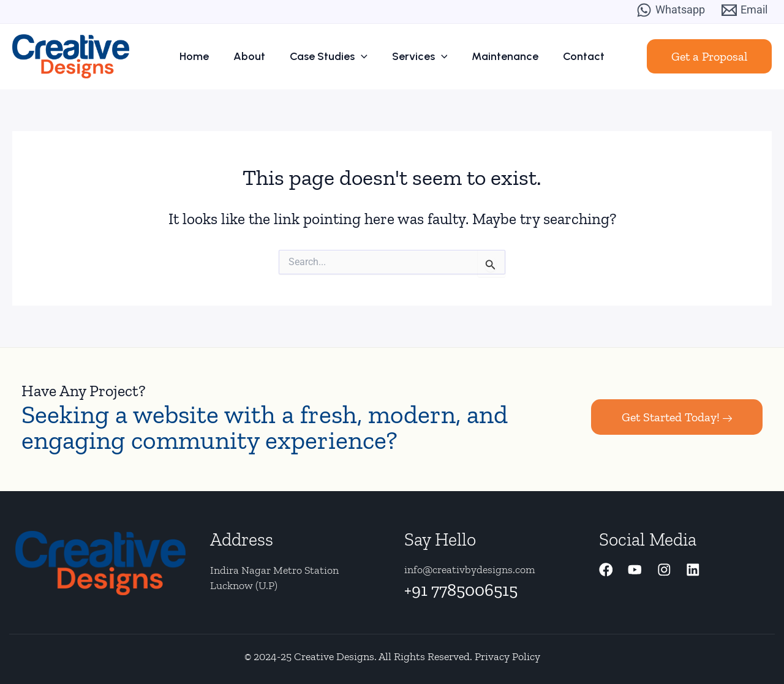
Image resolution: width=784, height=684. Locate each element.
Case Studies (332, 56)
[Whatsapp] (671, 10)
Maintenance (496, 56)
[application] (364, 56)
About (258, 56)
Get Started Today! (677, 417)
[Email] (744, 10)
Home (209, 56)
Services (417, 56)
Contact (568, 56)
